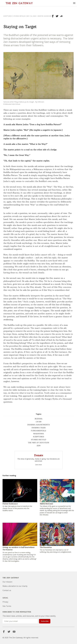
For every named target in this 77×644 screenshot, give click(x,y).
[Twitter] (9, 632)
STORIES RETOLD (39, 440)
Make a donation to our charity (15, 586)
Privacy (5, 602)
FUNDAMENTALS (38, 431)
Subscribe (45, 621)
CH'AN (39, 422)
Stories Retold (19, 16)
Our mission (7, 582)
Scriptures (8, 16)
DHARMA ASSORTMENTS (38, 425)
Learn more (38, 465)
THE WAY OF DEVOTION (38, 443)
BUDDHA (39, 419)
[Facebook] (4, 632)
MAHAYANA (39, 434)
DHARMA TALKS (39, 428)
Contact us (7, 590)
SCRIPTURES (38, 437)
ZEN (39, 446)
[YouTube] (14, 632)
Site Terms (7, 606)
